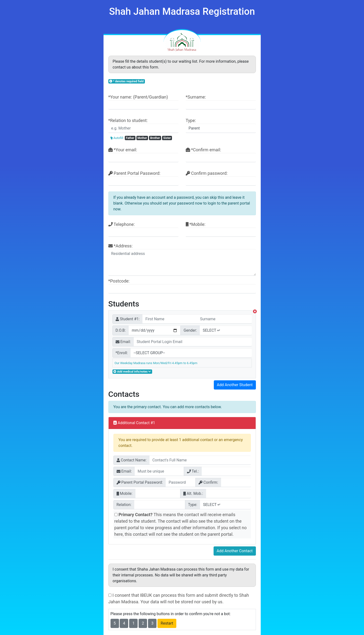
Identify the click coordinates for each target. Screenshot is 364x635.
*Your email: (143, 155)
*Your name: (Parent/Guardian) (143, 102)
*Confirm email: (221, 155)
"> (191, 353)
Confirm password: (221, 178)
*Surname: (221, 102)
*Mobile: (221, 229)
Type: (221, 125)
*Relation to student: (143, 125)
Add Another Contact (235, 551)
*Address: (182, 260)
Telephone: (143, 229)
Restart (167, 623)
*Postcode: (182, 286)
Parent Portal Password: (143, 178)
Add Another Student (235, 385)
